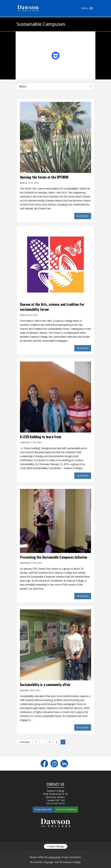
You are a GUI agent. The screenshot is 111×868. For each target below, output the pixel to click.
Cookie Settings (56, 846)
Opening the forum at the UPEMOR (44, 177)
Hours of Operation (66, 810)
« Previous (24, 742)
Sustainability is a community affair (45, 685)
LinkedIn (64, 764)
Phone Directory (43, 810)
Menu (91, 8)
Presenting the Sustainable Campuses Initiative (54, 557)
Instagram (54, 764)
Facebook (44, 764)
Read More (84, 216)
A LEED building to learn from (41, 437)
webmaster (54, 857)
